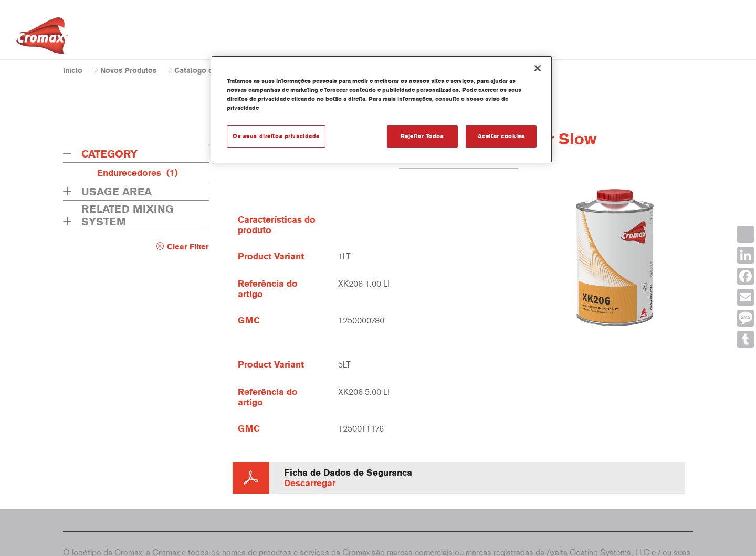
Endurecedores (138, 173)
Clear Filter (188, 247)
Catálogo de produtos (212, 71)
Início (73, 71)
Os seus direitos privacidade (276, 136)
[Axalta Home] (42, 38)
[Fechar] (538, 68)
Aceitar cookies (501, 136)
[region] (382, 109)
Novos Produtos (128, 71)
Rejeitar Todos (422, 136)
